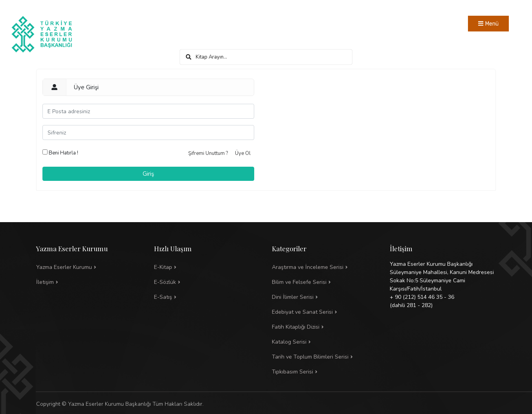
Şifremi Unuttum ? (208, 153)
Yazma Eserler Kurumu (64, 267)
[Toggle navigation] (488, 24)
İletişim (45, 282)
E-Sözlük (165, 282)
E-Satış (163, 297)
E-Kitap (163, 267)
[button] (325, 282)
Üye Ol (243, 153)
